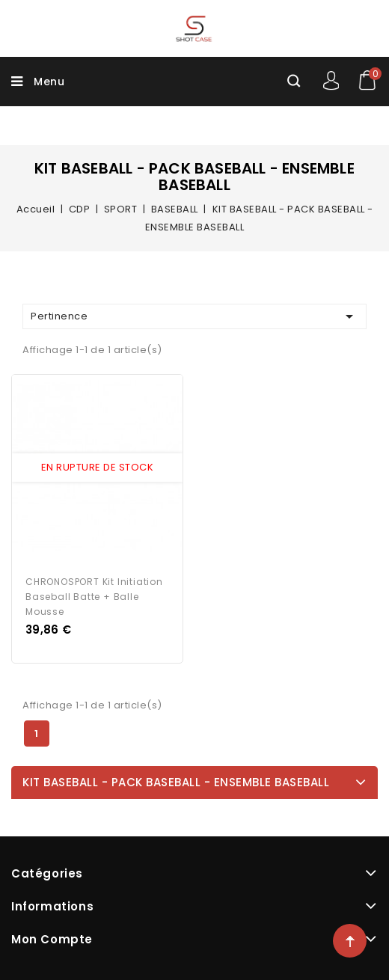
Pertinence (194, 316)
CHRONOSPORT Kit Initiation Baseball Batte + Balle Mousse (94, 597)
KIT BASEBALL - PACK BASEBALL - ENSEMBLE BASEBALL (176, 782)
